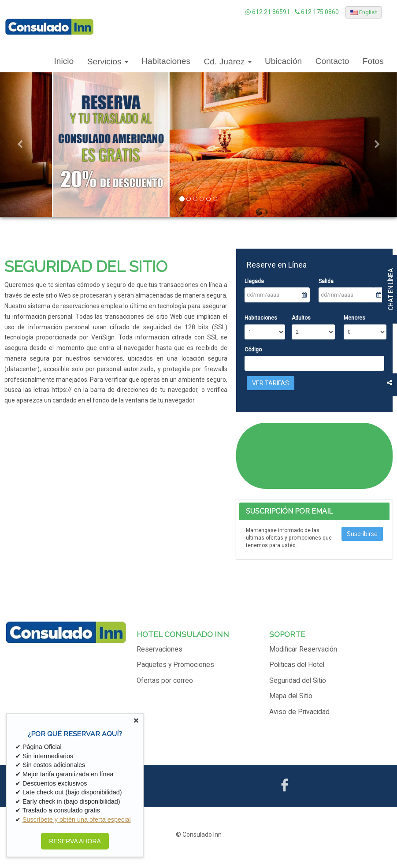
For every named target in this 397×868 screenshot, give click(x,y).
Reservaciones (160, 649)
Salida (326, 281)
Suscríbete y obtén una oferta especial (77, 820)
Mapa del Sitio (291, 696)
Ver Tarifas (271, 383)
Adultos (301, 318)
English (364, 12)
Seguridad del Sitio (298, 681)
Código (253, 350)
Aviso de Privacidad (299, 712)
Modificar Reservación (303, 649)
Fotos (373, 61)
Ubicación (283, 61)
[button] (20, 145)
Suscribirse (362, 534)
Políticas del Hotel (297, 665)
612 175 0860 (317, 12)
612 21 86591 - (270, 12)
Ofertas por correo (165, 681)
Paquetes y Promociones (175, 665)
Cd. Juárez (228, 61)
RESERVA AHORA (75, 841)
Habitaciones (166, 61)
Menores (354, 318)
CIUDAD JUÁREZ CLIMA (314, 456)
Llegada (254, 281)
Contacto (332, 61)
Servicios (108, 61)
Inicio (64, 61)
